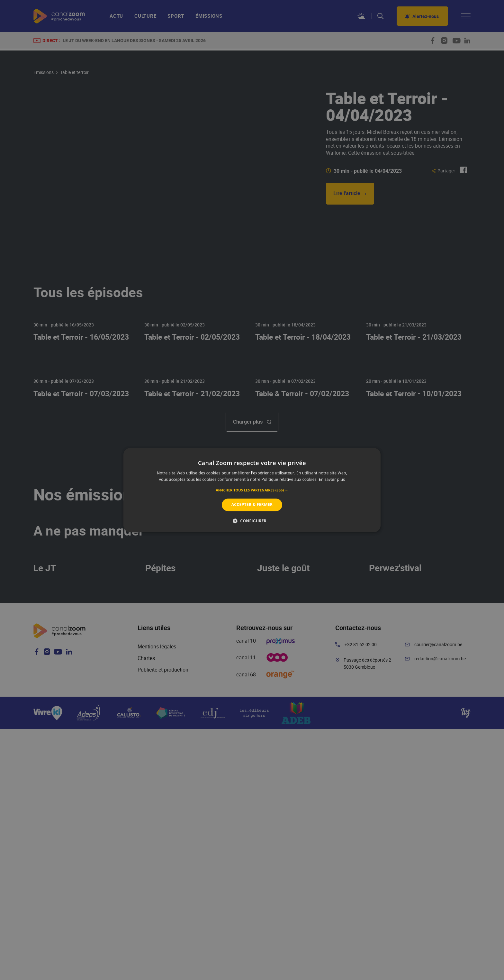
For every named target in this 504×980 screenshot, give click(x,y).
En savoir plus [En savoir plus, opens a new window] (332, 479)
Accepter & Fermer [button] (252, 505)
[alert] (252, 490)
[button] (252, 490)
